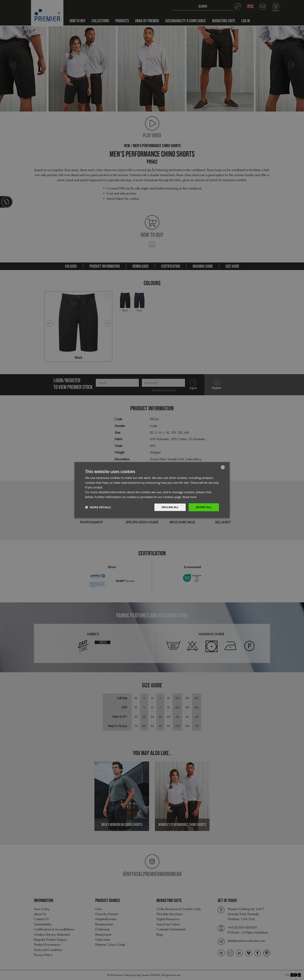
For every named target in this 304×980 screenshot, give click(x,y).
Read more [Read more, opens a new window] (190, 496)
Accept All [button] (203, 507)
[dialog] (152, 490)
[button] (98, 507)
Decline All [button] (168, 507)
